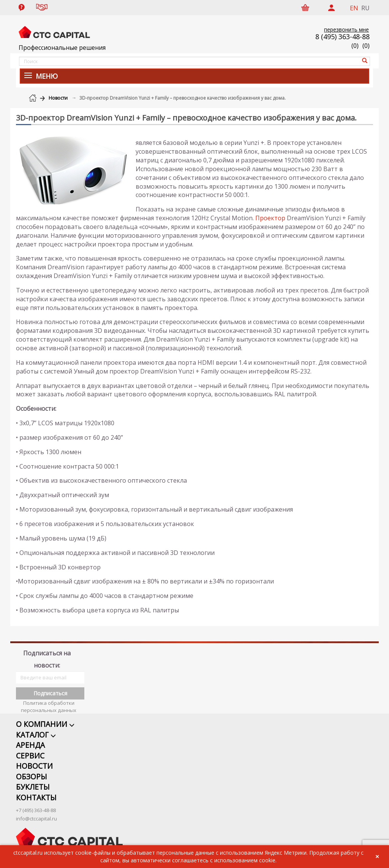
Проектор (270, 218)
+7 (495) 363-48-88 (36, 802)
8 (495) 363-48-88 (342, 37)
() (366, 46)
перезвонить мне (346, 29)
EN (354, 8)
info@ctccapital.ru (36, 811)
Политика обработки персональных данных (49, 697)
